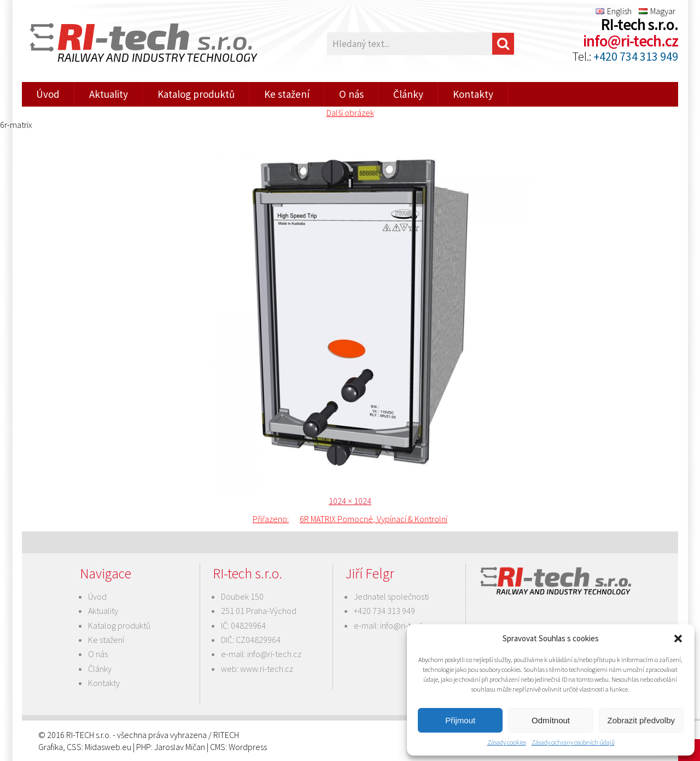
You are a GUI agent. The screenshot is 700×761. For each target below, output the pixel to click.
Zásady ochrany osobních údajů (573, 742)
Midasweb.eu (108, 747)
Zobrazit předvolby (641, 720)
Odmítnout (551, 720)
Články (408, 94)
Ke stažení (287, 94)
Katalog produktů (196, 94)
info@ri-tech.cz (631, 41)
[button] (678, 639)
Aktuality (109, 94)
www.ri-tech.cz (267, 669)
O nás (351, 94)
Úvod (48, 94)
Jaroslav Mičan (180, 747)
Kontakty (473, 94)
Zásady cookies (507, 742)
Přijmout (460, 720)
